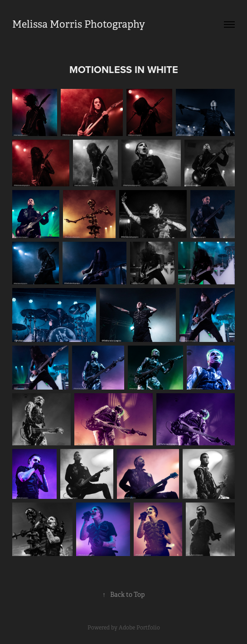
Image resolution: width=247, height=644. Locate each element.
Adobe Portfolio (139, 628)
